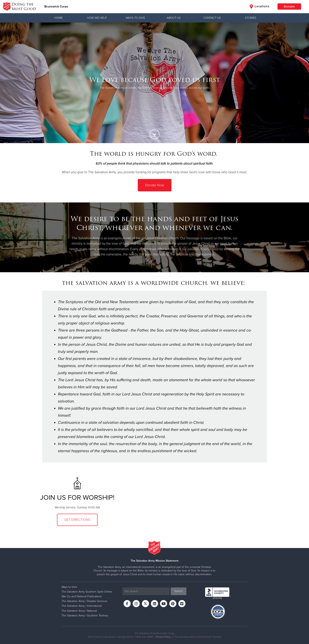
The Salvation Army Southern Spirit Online (87, 592)
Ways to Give (135, 18)
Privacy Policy (163, 637)
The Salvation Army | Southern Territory (85, 616)
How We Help (97, 18)
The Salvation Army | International (82, 606)
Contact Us (212, 18)
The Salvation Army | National (79, 611)
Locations (260, 7)
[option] (154, 83)
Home (59, 18)
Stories (251, 18)
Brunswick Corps (56, 7)
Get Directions (77, 520)
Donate (289, 7)
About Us (174, 18)
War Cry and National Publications (82, 596)
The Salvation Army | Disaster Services (84, 601)
